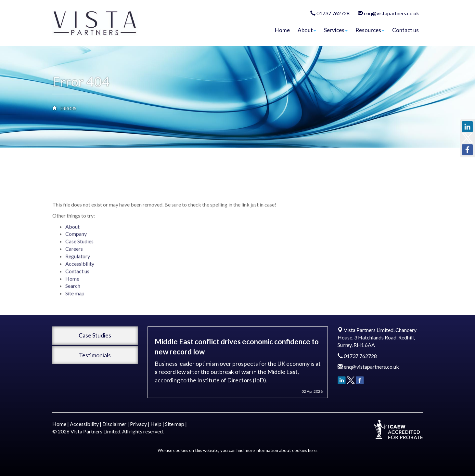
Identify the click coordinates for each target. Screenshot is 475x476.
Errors (68, 109)
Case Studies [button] (95, 335)
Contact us (405, 30)
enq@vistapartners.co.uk (392, 13)
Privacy (138, 424)
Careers (74, 262)
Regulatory (78, 269)
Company (76, 247)
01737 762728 (333, 13)
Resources (370, 30)
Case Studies (79, 255)
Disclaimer (114, 424)
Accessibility (80, 277)
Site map (75, 307)
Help (156, 424)
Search (73, 299)
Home (282, 30)
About (307, 30)
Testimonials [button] (95, 355)
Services (336, 30)
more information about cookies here (281, 450)
